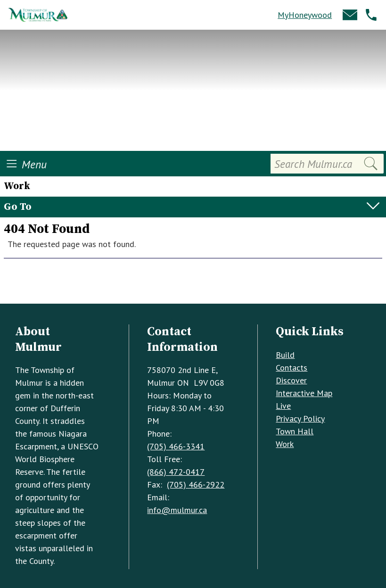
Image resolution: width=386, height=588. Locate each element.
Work (285, 444)
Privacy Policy (300, 418)
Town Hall (295, 431)
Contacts (292, 368)
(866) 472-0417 (176, 472)
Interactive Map (304, 393)
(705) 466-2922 (196, 484)
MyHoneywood (305, 15)
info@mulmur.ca (177, 510)
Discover (291, 380)
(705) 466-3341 (176, 446)
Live (283, 406)
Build (285, 355)
